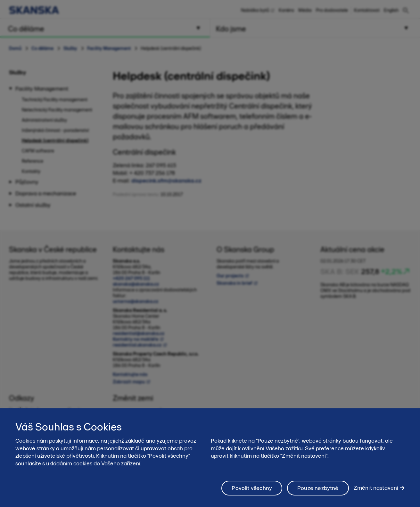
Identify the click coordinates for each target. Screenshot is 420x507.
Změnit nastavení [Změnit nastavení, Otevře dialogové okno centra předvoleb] (376, 493)
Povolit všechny (252, 493)
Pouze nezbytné (318, 493)
